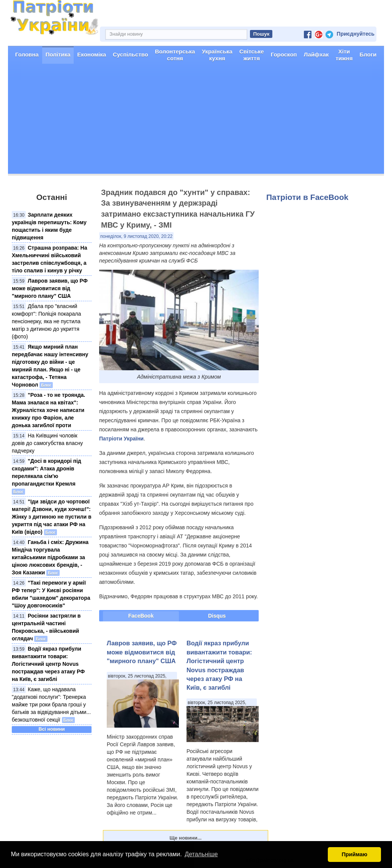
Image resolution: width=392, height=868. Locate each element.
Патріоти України (121, 439)
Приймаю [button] (354, 854)
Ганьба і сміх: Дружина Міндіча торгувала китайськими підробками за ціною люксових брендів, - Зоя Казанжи (50, 557)
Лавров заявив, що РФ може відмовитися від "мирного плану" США (50, 288)
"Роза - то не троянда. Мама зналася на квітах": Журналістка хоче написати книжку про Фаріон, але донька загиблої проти (48, 410)
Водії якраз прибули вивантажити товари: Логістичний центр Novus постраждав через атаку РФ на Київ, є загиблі (48, 664)
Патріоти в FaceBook (307, 197)
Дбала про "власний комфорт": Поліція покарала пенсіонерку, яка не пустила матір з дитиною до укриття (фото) (46, 321)
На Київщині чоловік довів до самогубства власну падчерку (47, 443)
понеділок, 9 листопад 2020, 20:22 (136, 236)
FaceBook (141, 616)
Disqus (217, 616)
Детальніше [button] (201, 854)
